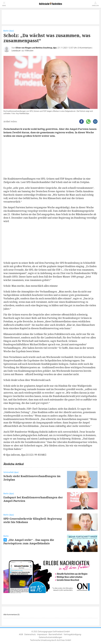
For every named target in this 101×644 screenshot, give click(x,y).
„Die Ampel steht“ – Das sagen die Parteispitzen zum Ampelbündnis (29, 542)
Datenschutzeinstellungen (50, 637)
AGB (21, 634)
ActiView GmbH (64, 640)
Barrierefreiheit (55, 634)
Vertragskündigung (72, 634)
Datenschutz (30, 634)
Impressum (42, 634)
